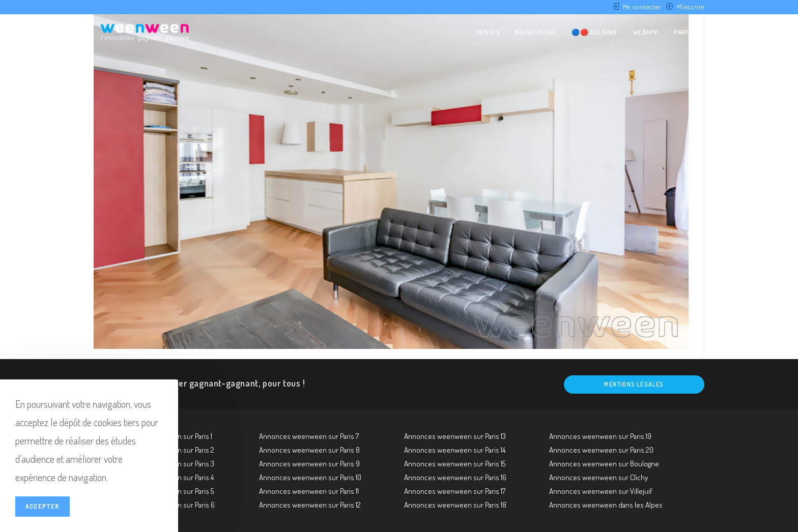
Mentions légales (634, 384)
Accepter (42, 506)
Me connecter (642, 7)
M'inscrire (691, 7)
